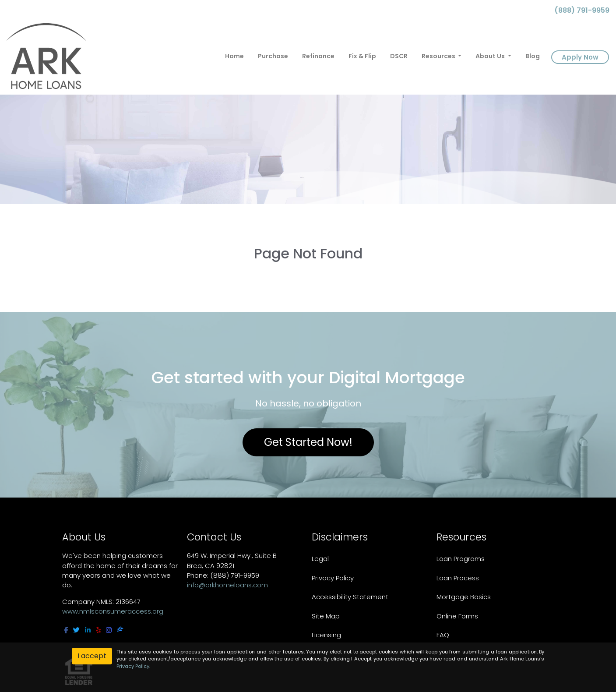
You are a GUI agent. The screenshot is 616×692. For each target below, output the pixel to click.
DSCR (399, 56)
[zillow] (120, 630)
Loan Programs (461, 559)
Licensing (326, 635)
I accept (92, 656)
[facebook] (66, 630)
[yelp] (98, 630)
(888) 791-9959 (578, 10)
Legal (320, 559)
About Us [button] (491, 56)
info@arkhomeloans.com (227, 585)
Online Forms (457, 616)
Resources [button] (439, 56)
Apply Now (580, 57)
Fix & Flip (362, 56)
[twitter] (76, 630)
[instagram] (109, 630)
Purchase (273, 56)
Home (234, 56)
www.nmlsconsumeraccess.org (113, 611)
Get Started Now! (308, 442)
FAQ (443, 635)
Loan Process (458, 578)
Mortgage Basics (464, 597)
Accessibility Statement (350, 597)
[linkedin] (88, 630)
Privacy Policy (333, 578)
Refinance (318, 56)
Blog (533, 56)
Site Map (326, 616)
